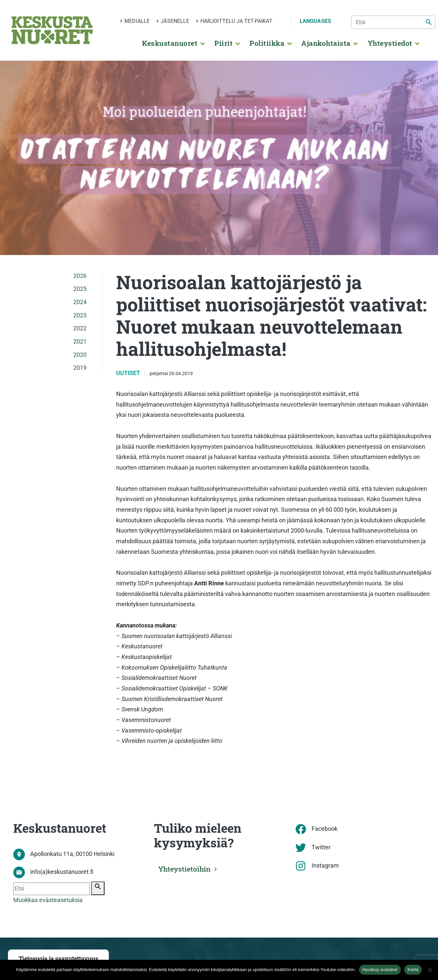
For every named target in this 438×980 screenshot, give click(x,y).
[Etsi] (393, 22)
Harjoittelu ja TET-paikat (236, 21)
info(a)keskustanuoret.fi (62, 872)
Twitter (321, 847)
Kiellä (413, 970)
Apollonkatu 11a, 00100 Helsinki (72, 854)
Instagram (325, 866)
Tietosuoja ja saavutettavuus (58, 959)
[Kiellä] (430, 970)
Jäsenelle (175, 21)
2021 (80, 342)
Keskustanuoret (170, 43)
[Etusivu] (52, 30)
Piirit (223, 43)
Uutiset (129, 373)
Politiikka (267, 43)
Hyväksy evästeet (380, 970)
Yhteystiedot (390, 43)
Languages (315, 21)
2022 (80, 328)
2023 (80, 315)
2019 (80, 368)
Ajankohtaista (326, 43)
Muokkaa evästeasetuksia (48, 900)
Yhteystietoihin (186, 868)
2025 (80, 289)
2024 (80, 302)
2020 (80, 355)
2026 (80, 276)
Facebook (325, 829)
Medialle (137, 21)
